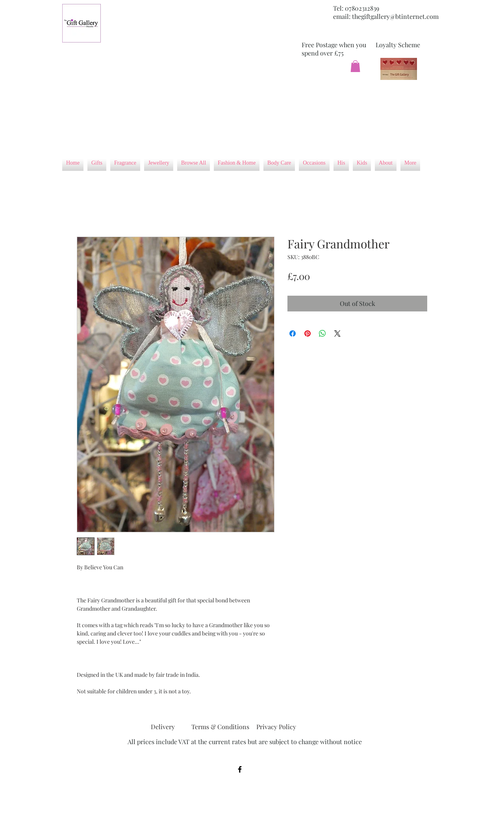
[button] (355, 66)
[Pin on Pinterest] (308, 333)
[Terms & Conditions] (220, 727)
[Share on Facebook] (293, 333)
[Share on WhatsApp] (322, 333)
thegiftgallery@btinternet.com (395, 16)
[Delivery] (163, 727)
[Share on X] (337, 333)
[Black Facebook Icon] (240, 769)
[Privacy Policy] (276, 727)
